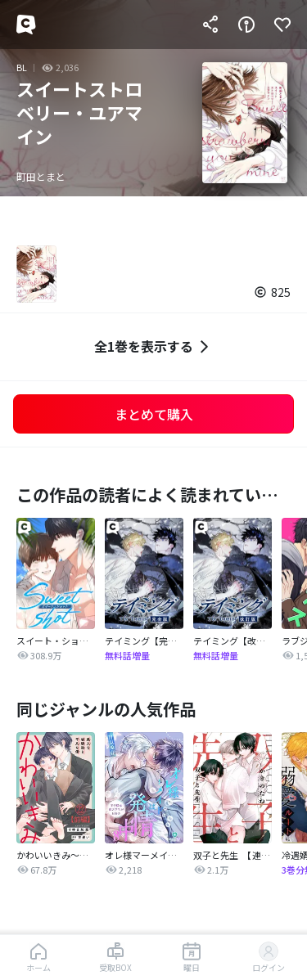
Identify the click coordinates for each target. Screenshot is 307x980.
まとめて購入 (154, 414)
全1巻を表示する (153, 346)
